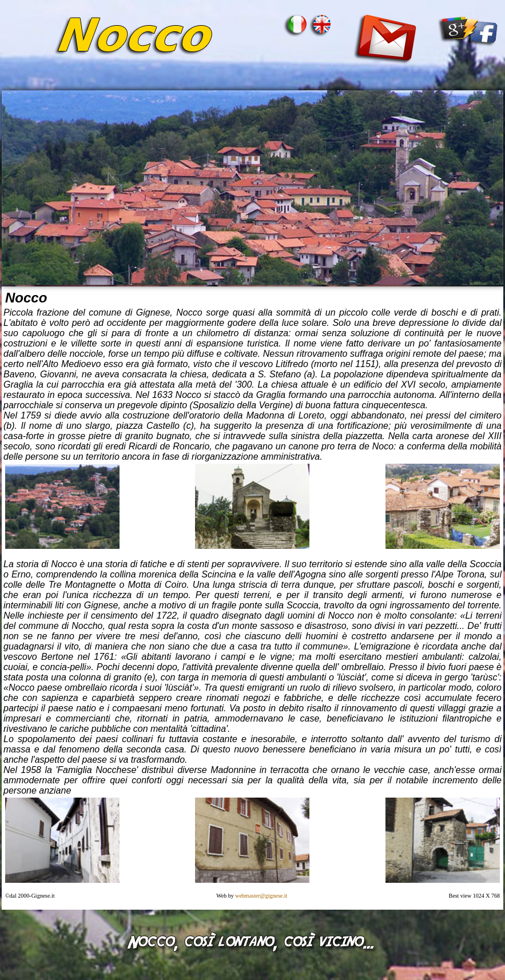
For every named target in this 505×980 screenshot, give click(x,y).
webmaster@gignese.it (262, 896)
